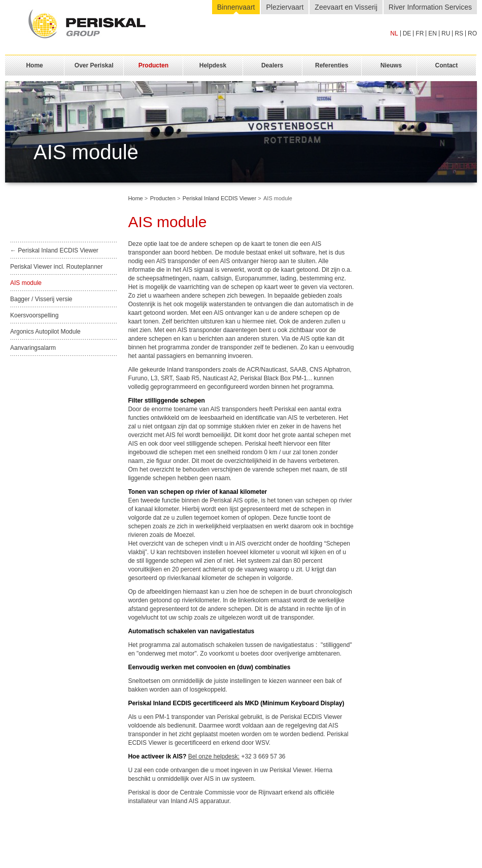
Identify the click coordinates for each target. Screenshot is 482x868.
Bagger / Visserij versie (41, 299)
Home (135, 198)
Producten (163, 198)
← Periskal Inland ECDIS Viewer (54, 250)
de (407, 33)
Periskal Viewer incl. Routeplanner (57, 267)
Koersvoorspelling (34, 315)
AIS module (26, 283)
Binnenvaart (236, 7)
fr (420, 33)
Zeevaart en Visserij (346, 7)
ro (472, 33)
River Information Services (430, 7)
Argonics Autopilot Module (45, 332)
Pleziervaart (285, 7)
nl (394, 33)
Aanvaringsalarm (33, 348)
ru (446, 33)
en (433, 33)
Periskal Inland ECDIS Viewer (219, 198)
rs (459, 33)
